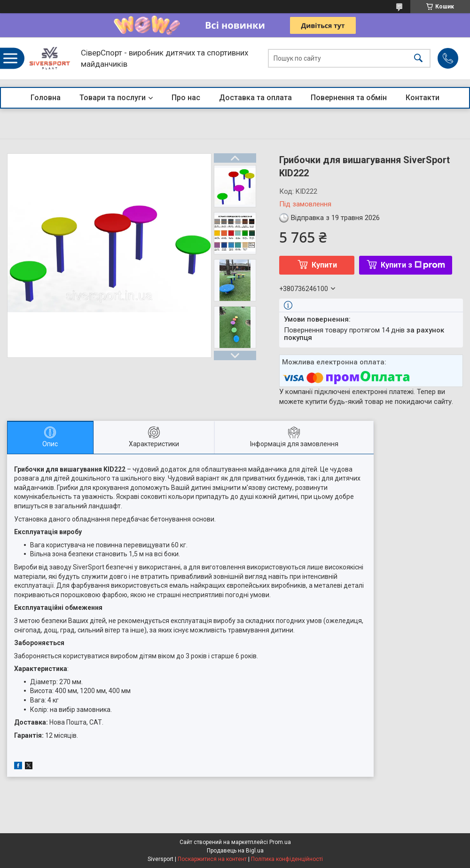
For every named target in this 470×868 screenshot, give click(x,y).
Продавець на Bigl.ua (235, 851)
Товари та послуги (113, 98)
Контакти (423, 98)
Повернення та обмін (349, 98)
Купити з (413, 265)
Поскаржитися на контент (212, 859)
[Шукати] (418, 59)
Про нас (186, 98)
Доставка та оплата (255, 98)
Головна (46, 98)
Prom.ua (280, 842)
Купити (324, 265)
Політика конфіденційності (287, 859)
